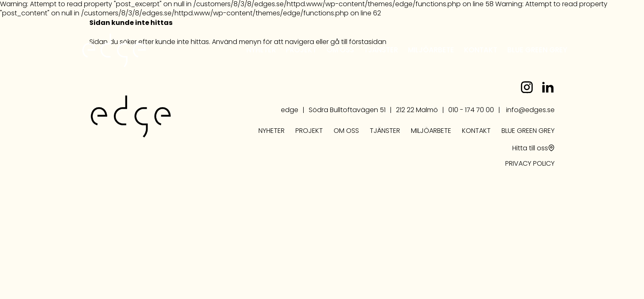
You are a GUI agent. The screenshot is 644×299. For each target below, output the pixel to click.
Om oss (340, 51)
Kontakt (481, 51)
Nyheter (261, 51)
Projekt (301, 51)
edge (114, 50)
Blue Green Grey (537, 51)
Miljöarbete (431, 51)
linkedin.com (548, 87)
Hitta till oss (530, 149)
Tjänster (381, 51)
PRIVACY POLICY (530, 164)
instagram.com (527, 87)
